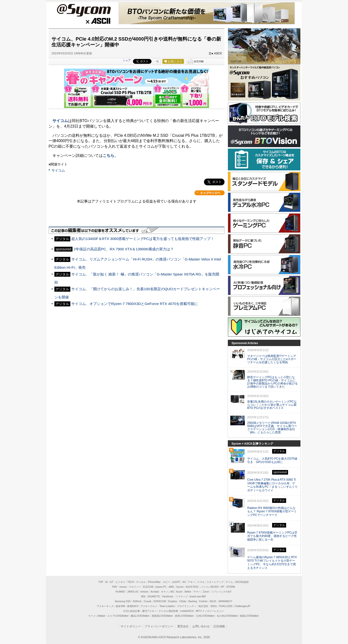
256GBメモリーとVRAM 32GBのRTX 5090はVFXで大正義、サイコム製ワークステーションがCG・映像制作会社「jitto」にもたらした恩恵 (272, 427)
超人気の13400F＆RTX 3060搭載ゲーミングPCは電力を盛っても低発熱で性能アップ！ (143, 239)
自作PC (176, 582)
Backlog (193, 601)
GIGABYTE (154, 597)
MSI (143, 597)
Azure (179, 592)
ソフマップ (181, 597)
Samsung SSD (123, 601)
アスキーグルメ (149, 606)
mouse (123, 587)
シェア (127, 60)
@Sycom (84, 10)
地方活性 (203, 606)
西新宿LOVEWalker (162, 616)
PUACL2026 (226, 606)
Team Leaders (167, 606)
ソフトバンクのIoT (221, 592)
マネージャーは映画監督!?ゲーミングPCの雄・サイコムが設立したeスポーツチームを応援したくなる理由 (272, 359)
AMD (171, 587)
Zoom (206, 592)
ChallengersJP (243, 606)
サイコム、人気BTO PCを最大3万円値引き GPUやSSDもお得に (272, 460)
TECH (131, 582)
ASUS (213, 601)
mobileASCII (187, 611)
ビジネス (120, 582)
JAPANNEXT (225, 601)
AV (184, 582)
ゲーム (229, 582)
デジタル (141, 582)
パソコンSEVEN (210, 587)
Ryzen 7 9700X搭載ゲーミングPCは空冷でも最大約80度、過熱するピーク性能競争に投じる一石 (272, 536)
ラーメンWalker (97, 616)
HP (222, 587)
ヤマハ (197, 592)
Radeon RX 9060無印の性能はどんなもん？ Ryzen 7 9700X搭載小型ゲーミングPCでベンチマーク (272, 512)
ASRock (137, 601)
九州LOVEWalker (205, 616)
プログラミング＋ (187, 606)
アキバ (191, 582)
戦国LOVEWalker (249, 616)
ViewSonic (168, 597)
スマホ (201, 582)
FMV (115, 587)
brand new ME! (198, 597)
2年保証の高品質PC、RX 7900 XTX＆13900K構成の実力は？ (123, 249)
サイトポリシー (131, 626)
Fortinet (203, 601)
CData (183, 601)
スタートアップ (215, 582)
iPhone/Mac (154, 582)
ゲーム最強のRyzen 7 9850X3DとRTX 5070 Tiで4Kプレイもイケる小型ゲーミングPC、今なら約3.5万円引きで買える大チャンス (272, 563)
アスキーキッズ (105, 606)
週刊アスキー (149, 611)
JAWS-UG (133, 592)
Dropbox (173, 601)
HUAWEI (120, 592)
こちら (109, 156)
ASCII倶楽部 (242, 582)
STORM (231, 587)
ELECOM (148, 587)
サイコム (60, 121)
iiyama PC (161, 587)
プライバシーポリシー (159, 626)
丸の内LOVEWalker (227, 616)
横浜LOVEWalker (140, 616)
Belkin (188, 592)
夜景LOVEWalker (184, 616)
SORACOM (160, 601)
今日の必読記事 (131, 611)
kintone (144, 592)
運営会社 (183, 626)
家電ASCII (133, 606)
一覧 (156, 61)
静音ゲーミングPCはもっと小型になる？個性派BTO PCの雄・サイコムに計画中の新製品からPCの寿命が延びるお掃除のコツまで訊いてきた (272, 382)
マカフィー (135, 587)
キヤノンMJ (167, 592)
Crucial (147, 601)
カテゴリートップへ (210, 193)
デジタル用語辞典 (168, 611)
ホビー (167, 582)
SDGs (214, 606)
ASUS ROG (192, 587)
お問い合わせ (201, 626)
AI (106, 582)
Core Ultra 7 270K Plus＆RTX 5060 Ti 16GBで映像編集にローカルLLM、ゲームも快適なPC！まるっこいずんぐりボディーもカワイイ (272, 485)
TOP (101, 582)
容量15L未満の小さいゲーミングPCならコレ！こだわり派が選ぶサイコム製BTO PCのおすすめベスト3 (272, 405)
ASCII (84, 22)
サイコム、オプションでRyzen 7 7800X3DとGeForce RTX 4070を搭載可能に (135, 304)
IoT (111, 582)
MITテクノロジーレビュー (210, 611)
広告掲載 (219, 626)
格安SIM (120, 606)
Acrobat (155, 592)
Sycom (180, 587)
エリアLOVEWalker (118, 616)
